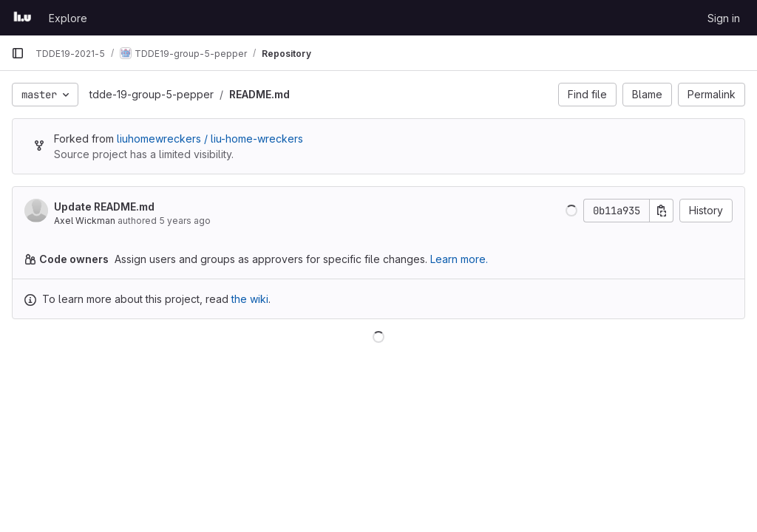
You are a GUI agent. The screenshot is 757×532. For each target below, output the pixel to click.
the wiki (250, 299)
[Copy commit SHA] (662, 211)
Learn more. (459, 259)
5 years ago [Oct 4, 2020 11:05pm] (185, 221)
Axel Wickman (85, 221)
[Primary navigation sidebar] (18, 53)
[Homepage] (23, 18)
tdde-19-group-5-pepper (152, 94)
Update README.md (104, 207)
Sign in (724, 18)
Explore (68, 18)
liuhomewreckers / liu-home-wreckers (210, 139)
